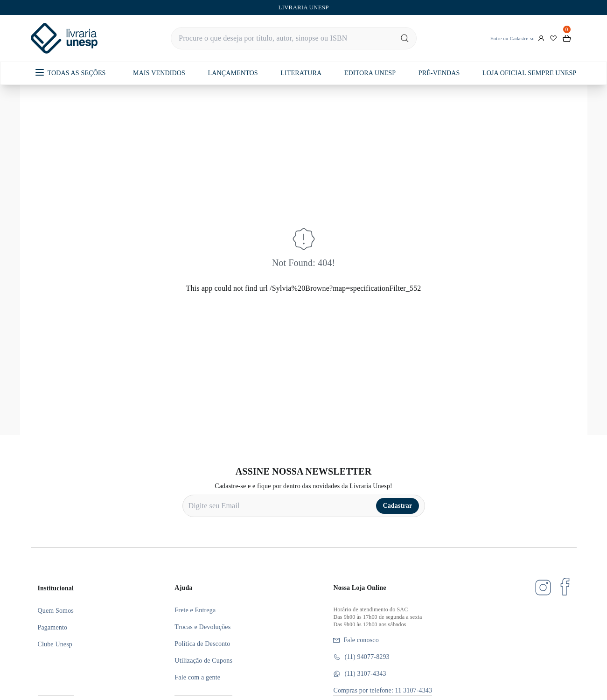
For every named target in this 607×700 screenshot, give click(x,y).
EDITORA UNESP (370, 73)
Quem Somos (56, 611)
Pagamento (53, 627)
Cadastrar (397, 506)
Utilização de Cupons (203, 661)
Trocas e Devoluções (202, 627)
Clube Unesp (55, 644)
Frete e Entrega (195, 610)
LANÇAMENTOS (233, 73)
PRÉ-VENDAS (439, 73)
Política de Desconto (202, 644)
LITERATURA (301, 73)
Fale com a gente (197, 677)
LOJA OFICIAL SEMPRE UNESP (529, 73)
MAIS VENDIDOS (159, 73)
